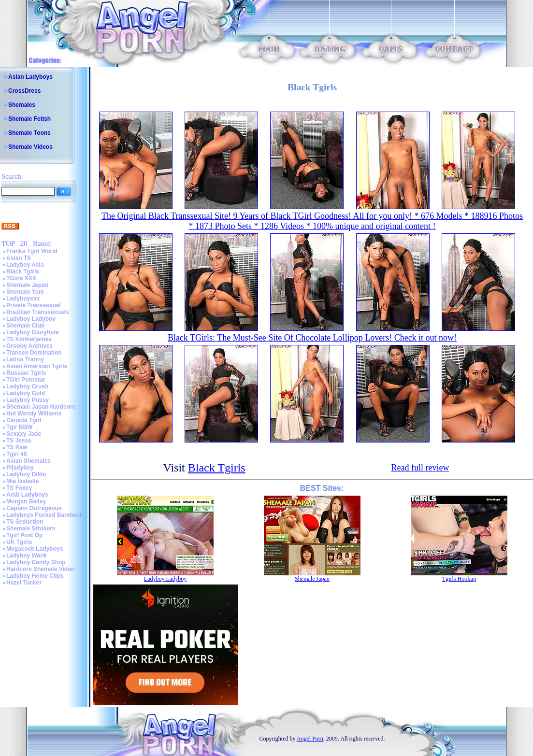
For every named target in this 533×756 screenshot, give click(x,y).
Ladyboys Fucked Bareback (45, 515)
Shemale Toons (29, 133)
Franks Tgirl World (32, 251)
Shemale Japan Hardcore (41, 407)
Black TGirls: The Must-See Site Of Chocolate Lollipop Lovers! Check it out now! (312, 338)
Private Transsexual (34, 305)
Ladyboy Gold (26, 393)
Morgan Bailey (26, 501)
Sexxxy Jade (24, 434)
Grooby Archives (29, 346)
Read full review (420, 468)
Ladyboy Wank (27, 556)
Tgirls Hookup (459, 579)
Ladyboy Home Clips (35, 576)
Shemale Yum (25, 292)
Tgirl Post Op (24, 535)
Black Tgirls (23, 271)
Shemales (22, 105)
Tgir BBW (20, 427)
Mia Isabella (22, 481)
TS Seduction (25, 522)
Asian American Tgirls (37, 366)
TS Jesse (19, 441)
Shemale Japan (27, 285)
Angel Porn (310, 739)
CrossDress (24, 91)
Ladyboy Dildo (26, 474)
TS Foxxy (19, 488)
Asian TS (19, 258)
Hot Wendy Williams (34, 414)
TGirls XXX (21, 278)
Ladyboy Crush (27, 386)
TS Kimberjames (29, 339)
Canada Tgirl (24, 420)
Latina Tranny (25, 359)
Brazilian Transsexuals (37, 312)
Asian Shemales (29, 461)
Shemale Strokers (31, 528)
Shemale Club (25, 326)
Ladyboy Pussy (28, 400)
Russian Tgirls (26, 373)
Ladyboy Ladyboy (31, 319)
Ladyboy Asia (25, 265)
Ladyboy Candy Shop (36, 562)
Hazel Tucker (24, 583)
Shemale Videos (30, 147)
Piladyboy (20, 468)
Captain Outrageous (34, 508)
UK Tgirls (19, 542)
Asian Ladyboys (30, 77)
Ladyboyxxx (23, 299)
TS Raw (17, 447)
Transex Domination (34, 353)
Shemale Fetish (29, 119)
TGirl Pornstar (26, 380)
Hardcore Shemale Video (40, 569)
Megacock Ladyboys (35, 549)
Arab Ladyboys (27, 495)
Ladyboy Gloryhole (33, 332)
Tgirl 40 (17, 454)
